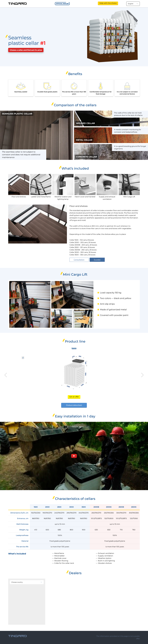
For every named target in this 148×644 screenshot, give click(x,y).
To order (97, 260)
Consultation (79, 260)
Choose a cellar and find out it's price (26, 50)
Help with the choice (108, 3)
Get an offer (74, 397)
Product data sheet (74, 405)
